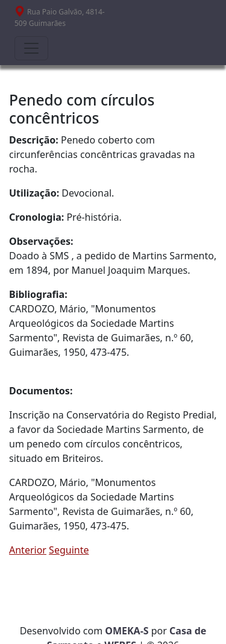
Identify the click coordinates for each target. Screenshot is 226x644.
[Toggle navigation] (31, 48)
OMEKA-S (127, 631)
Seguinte (69, 550)
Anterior (28, 550)
